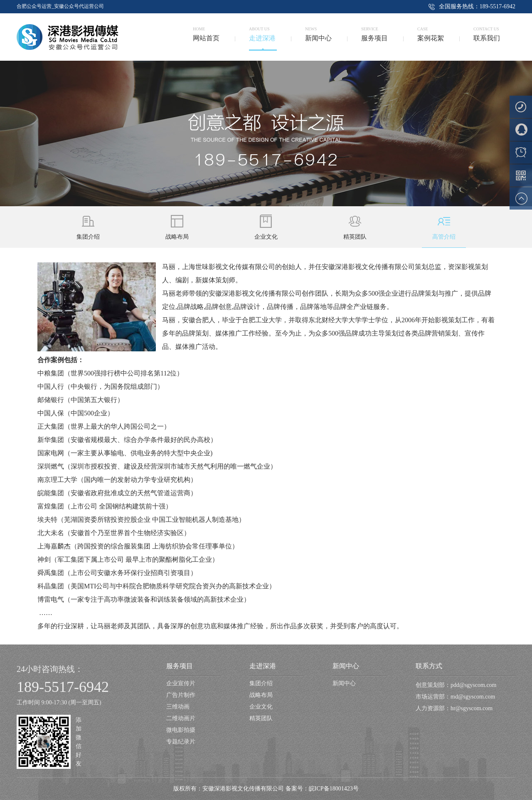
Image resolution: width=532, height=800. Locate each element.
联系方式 (429, 666)
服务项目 (180, 666)
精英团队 (261, 718)
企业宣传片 (181, 683)
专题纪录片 (181, 742)
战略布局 (261, 695)
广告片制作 (181, 695)
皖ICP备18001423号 (334, 789)
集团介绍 (261, 683)
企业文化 (261, 707)
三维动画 (178, 707)
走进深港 (263, 666)
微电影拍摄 (181, 730)
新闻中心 (346, 666)
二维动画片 (181, 718)
